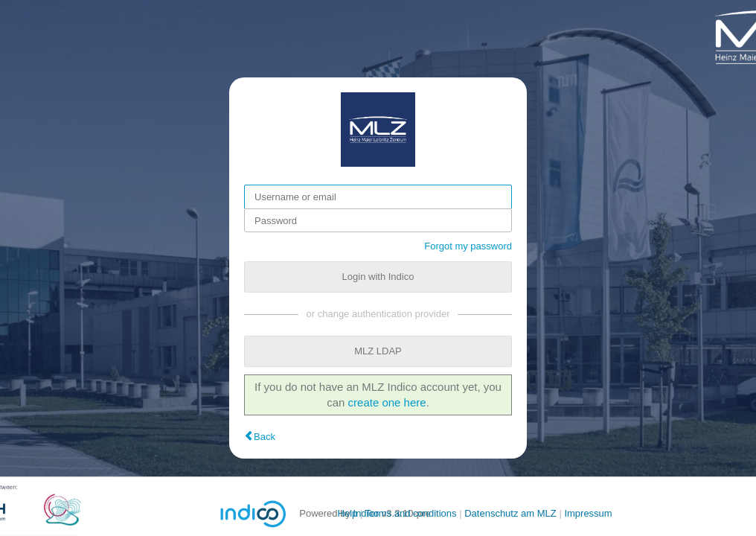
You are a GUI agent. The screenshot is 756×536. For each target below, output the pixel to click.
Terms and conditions (411, 513)
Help (348, 513)
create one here (387, 402)
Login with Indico (378, 277)
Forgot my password (468, 246)
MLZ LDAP (378, 351)
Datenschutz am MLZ (510, 513)
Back (265, 437)
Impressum (588, 513)
